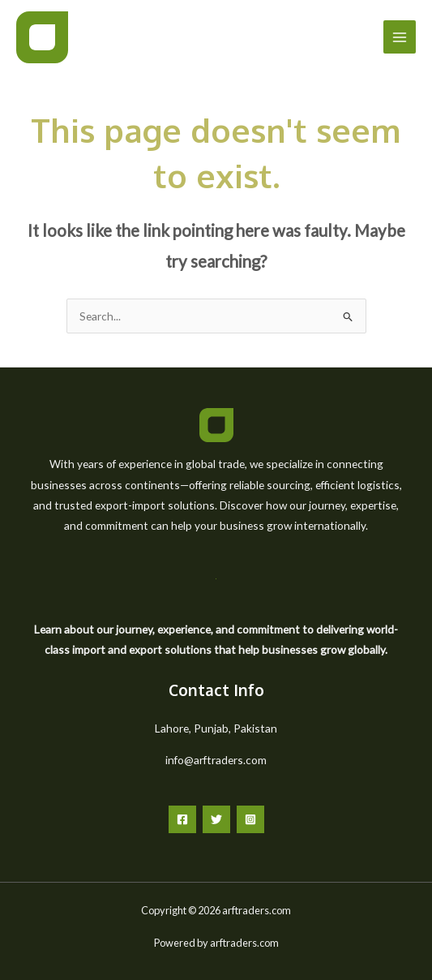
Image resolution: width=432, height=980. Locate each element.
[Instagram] (250, 819)
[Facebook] (182, 819)
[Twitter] (216, 819)
